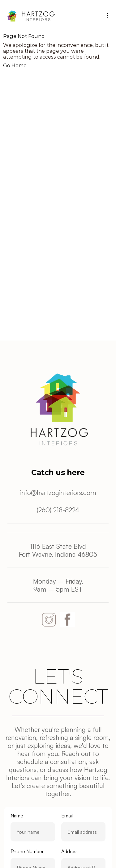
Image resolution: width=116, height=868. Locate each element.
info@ (28, 493)
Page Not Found (24, 36)
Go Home (15, 66)
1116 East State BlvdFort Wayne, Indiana (52, 550)
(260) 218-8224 (58, 510)
